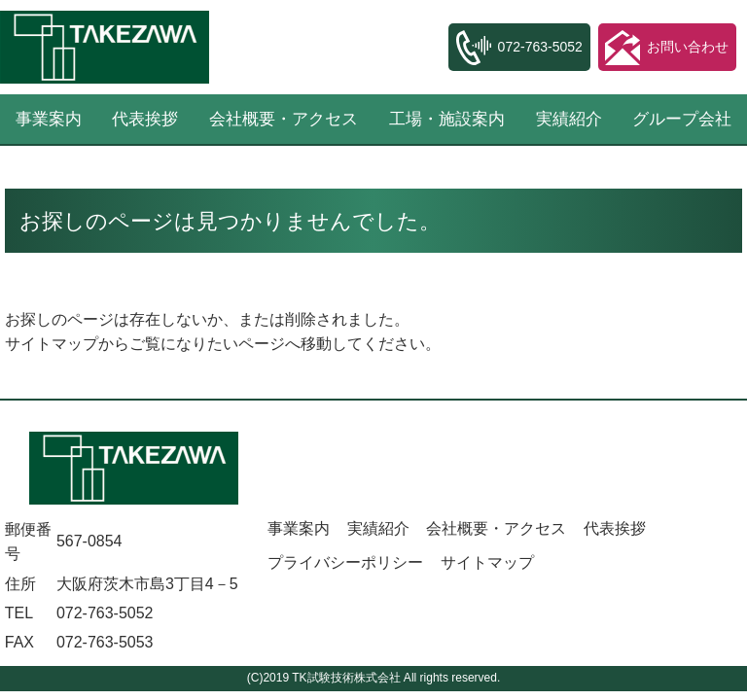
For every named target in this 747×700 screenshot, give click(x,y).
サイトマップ (52, 344)
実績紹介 (569, 119)
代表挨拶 (145, 119)
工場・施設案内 (447, 119)
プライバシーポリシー (345, 562)
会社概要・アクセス (284, 119)
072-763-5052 (105, 613)
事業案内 (299, 528)
